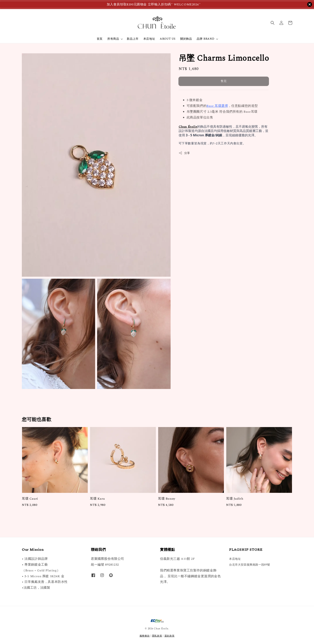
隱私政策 (157, 636)
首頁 (100, 39)
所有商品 (113, 39)
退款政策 (170, 636)
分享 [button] (184, 153)
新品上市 (133, 39)
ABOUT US (168, 39)
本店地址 (149, 39)
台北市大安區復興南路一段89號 (250, 565)
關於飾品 (186, 39)
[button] (273, 23)
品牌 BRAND (205, 39)
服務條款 (145, 636)
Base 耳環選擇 (217, 106)
